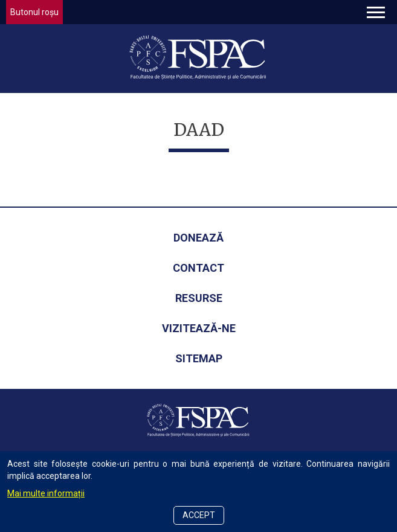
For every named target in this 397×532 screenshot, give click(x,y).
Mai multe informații (46, 493)
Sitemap (199, 358)
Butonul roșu (34, 12)
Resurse (199, 298)
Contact (198, 268)
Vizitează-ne (199, 328)
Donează (198, 238)
